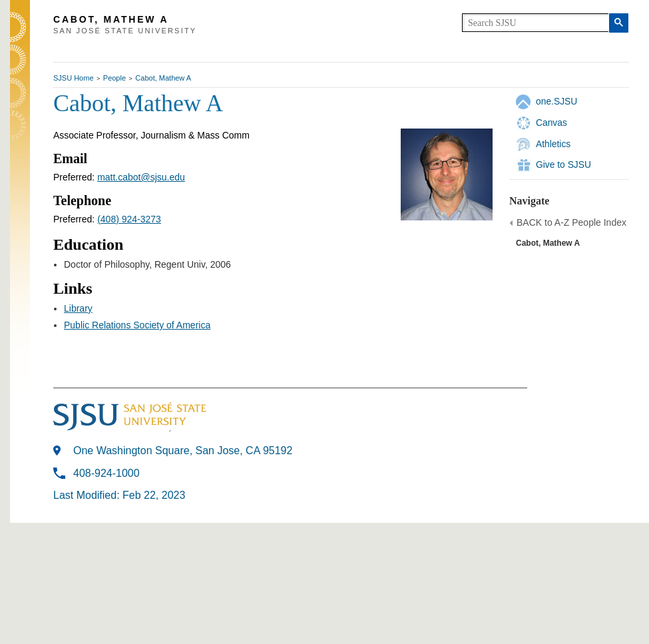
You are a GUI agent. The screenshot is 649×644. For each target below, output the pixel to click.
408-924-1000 (107, 473)
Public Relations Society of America (137, 325)
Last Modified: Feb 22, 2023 (119, 495)
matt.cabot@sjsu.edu (141, 177)
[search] (536, 23)
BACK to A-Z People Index (571, 222)
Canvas (551, 123)
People (114, 78)
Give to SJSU (563, 164)
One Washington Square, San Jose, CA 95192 (183, 451)
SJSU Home (74, 78)
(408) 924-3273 (129, 219)
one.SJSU (556, 101)
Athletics (553, 144)
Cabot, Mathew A (163, 78)
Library (78, 308)
